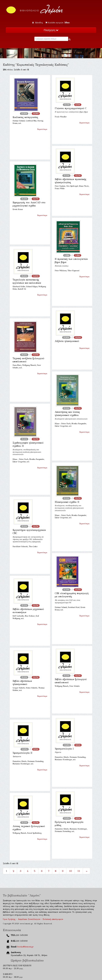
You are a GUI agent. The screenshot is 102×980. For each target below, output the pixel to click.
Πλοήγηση (51, 30)
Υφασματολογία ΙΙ (22, 753)
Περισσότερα (42, 129)
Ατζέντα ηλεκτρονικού (67, 341)
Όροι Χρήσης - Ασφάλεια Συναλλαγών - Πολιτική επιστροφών (33, 919)
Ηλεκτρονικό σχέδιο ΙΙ (67, 502)
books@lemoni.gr (25, 947)
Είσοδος (38, 23)
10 (70, 871)
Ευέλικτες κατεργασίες (25, 117)
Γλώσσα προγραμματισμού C (71, 108)
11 (79, 871)
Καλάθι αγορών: (58, 23)
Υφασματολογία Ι (64, 749)
